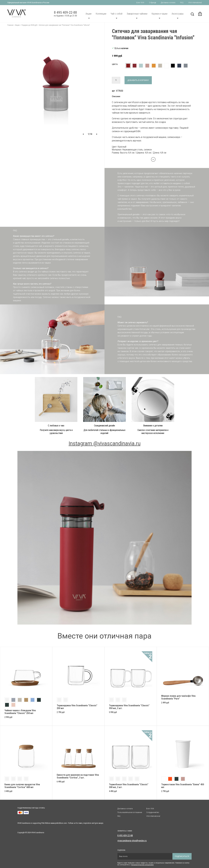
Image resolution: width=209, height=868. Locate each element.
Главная (10, 25)
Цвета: (115, 64)
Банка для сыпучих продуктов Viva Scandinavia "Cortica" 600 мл (22, 786)
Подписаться (182, 856)
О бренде (153, 3)
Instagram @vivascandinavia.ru (105, 444)
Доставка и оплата (168, 3)
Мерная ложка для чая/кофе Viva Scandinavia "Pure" (178, 697)
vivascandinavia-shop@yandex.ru (132, 841)
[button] (83, 134)
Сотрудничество (153, 812)
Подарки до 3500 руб (29, 25)
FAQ (182, 3)
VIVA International (195, 3)
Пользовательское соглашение (130, 812)
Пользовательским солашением (142, 865)
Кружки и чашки (160, 14)
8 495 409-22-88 (125, 836)
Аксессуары (178, 14)
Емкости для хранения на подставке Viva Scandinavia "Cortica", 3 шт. (78, 776)
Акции (89, 14)
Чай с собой (116, 14)
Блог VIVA (140, 3)
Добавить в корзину (138, 80)
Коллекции (101, 14)
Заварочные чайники (137, 14)
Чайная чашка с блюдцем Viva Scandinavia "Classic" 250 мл (20, 712)
